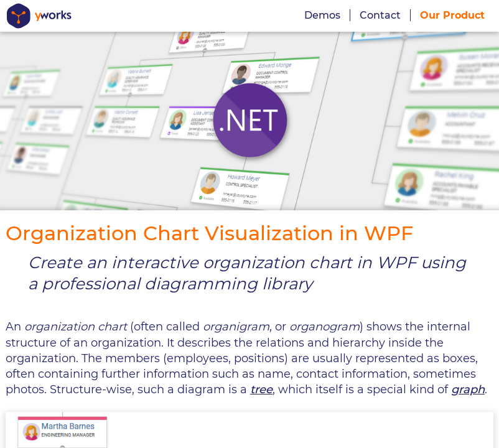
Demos (322, 15)
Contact (380, 15)
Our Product (452, 15)
